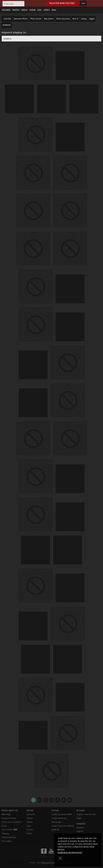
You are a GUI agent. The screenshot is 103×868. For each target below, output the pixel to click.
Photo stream (36, 19)
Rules (4, 826)
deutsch (80, 828)
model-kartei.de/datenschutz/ (70, 853)
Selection (7, 19)
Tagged (92, 19)
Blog (54, 10)
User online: (9, 830)
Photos (16, 10)
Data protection (9, 837)
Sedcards (6, 10)
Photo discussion (63, 19)
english (80, 831)
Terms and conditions (12, 822)
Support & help (9, 818)
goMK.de (55, 830)
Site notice (7, 841)
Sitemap (5, 834)
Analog (84, 19)
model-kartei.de (49, 863)
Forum (32, 10)
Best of (75, 19)
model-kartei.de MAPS (62, 814)
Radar (29, 834)
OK (60, 858)
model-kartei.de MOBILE (63, 826)
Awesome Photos (21, 19)
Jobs (39, 10)
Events (47, 10)
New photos (49, 19)
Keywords (7, 25)
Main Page (6, 814)
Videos (24, 10)
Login (83, 3)
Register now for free (62, 3)
